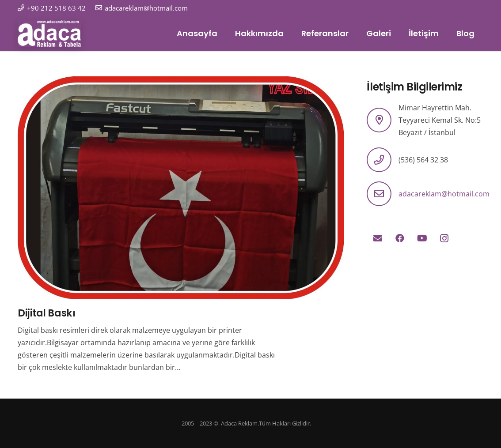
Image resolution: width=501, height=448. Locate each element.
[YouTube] (422, 238)
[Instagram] (444, 238)
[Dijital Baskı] (181, 83)
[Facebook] (400, 238)
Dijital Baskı (46, 313)
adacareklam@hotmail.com (444, 194)
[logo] (49, 34)
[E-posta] (378, 238)
